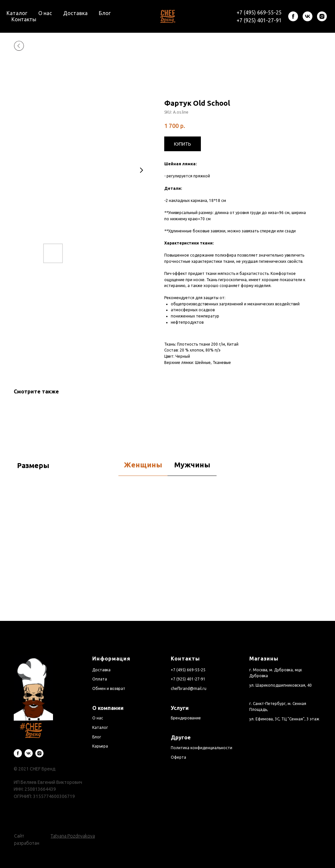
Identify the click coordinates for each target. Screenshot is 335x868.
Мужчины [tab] (192, 465)
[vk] (308, 16)
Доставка (75, 13)
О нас (45, 13)
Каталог (17, 13)
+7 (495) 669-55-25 (259, 12)
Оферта (178, 757)
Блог (105, 13)
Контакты (24, 19)
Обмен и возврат (109, 688)
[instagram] (322, 16)
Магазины (264, 659)
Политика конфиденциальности (202, 748)
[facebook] (293, 16)
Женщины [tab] (143, 465)
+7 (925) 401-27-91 (259, 20)
